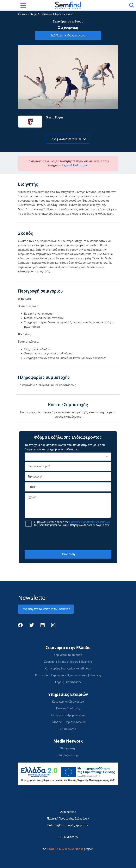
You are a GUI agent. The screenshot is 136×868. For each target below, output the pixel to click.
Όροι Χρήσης (68, 812)
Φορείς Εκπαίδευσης (68, 682)
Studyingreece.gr (68, 755)
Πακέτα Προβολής (68, 708)
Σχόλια (68, 505)
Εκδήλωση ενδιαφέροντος (68, 35)
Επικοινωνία (68, 729)
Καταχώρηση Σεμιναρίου (68, 702)
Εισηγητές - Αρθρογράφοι (68, 715)
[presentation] (68, 538)
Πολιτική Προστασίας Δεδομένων (68, 819)
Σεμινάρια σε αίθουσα (68, 655)
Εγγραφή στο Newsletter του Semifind (46, 609)
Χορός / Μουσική (64, 14)
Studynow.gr (68, 748)
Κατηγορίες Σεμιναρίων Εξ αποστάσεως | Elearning (68, 675)
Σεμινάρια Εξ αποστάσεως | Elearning (68, 662)
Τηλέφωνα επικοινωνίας (68, 139)
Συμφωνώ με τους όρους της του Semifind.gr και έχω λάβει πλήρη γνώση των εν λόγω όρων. (72, 523)
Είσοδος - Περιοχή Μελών (68, 722)
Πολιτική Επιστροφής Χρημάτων (68, 825)
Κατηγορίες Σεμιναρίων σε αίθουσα (68, 668)
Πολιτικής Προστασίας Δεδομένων (90, 522)
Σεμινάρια (24, 14)
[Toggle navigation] (23, 5)
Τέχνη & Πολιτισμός (42, 14)
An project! (68, 849)
